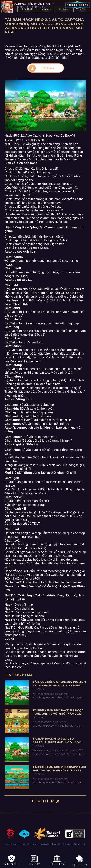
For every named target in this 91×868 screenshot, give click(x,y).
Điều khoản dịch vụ (15, 844)
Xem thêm (43, 801)
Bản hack (57, 860)
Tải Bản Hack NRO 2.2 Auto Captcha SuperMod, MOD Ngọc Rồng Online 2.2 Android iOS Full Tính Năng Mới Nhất (59, 741)
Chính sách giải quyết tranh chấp (68, 844)
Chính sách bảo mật (38, 844)
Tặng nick (80, 861)
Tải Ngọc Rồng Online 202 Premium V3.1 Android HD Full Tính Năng (59, 684)
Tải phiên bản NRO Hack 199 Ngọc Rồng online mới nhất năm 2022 (58, 712)
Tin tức (34, 860)
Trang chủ (11, 860)
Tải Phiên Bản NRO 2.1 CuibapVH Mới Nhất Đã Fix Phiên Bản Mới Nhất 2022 (59, 769)
